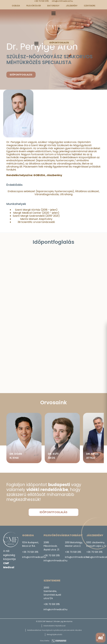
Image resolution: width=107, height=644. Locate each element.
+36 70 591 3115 (41, 1)
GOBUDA (16, 6)
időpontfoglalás (59, 43)
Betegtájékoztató (54, 634)
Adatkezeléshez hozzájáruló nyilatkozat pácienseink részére (54, 630)
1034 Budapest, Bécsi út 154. (31, 544)
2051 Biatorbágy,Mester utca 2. (74, 544)
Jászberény (72, 6)
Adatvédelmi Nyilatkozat (54, 626)
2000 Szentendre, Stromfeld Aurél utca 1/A (52, 593)
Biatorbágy (53, 6)
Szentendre (90, 6)
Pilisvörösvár (34, 6)
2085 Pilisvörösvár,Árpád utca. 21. (52, 546)
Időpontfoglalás (21, 75)
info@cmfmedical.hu (62, 1)
